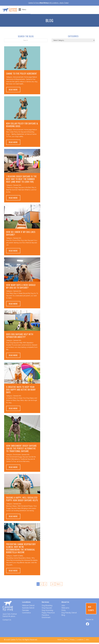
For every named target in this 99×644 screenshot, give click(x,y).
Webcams (65, 609)
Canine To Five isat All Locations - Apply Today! (48, 3)
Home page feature (30, 78)
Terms (66, 641)
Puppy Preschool (48, 614)
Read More (15, 91)
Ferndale (25, 612)
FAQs (64, 612)
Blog (63, 616)
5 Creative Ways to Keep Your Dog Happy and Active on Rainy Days (21, 391)
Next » (59, 585)
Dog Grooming (47, 612)
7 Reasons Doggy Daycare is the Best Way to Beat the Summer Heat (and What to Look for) (21, 180)
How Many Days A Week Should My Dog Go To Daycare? (21, 288)
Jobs (63, 607)
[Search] (26, 42)
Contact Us (7, 621)
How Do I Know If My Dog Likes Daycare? (21, 235)
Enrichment (17, 456)
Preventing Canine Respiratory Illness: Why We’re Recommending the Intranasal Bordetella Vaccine (21, 550)
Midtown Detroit (28, 607)
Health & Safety (18, 557)
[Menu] (25, 10)
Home (60, 641)
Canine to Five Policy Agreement (22, 75)
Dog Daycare (47, 609)
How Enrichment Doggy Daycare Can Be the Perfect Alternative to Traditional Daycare (21, 450)
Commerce (26, 614)
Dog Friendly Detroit (69, 614)
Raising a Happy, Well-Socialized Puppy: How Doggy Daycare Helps (22, 500)
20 (53, 585)
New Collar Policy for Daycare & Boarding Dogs (22, 126)
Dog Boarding (47, 607)
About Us (65, 603)
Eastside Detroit (28, 609)
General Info (17, 187)
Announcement (18, 78)
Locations (80, 641)
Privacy (72, 641)
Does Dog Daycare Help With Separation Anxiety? (20, 337)
